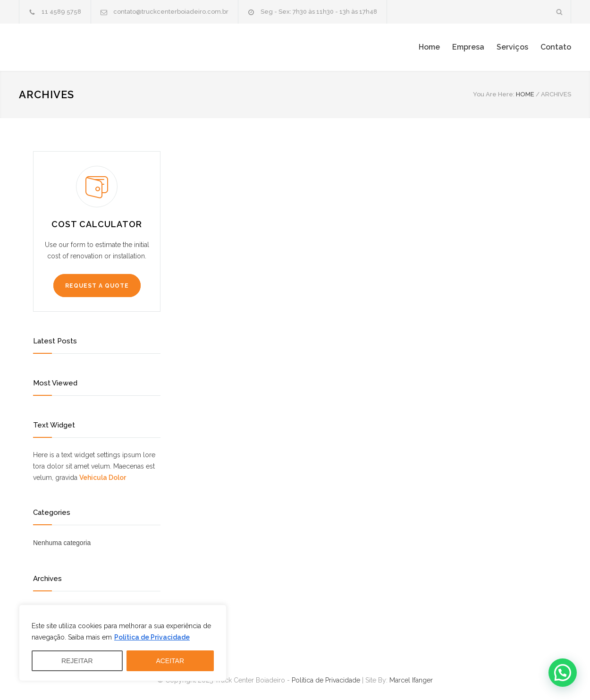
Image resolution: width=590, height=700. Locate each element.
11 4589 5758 (61, 12)
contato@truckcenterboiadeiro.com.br (171, 12)
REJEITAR (77, 661)
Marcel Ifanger (411, 680)
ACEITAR (170, 661)
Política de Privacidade (152, 637)
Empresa (468, 47)
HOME (525, 94)
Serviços (512, 47)
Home (429, 47)
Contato (556, 47)
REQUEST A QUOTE (97, 286)
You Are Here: (494, 94)
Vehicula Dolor (103, 478)
